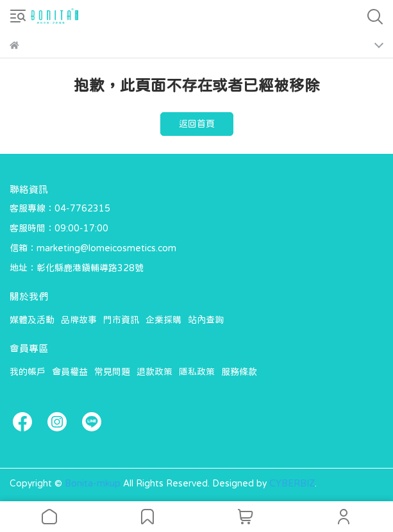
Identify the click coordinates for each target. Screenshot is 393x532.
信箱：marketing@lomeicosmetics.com (93, 248)
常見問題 (112, 372)
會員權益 (70, 372)
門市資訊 (121, 320)
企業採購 (163, 320)
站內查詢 (206, 320)
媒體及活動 (32, 320)
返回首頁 (197, 124)
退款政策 (155, 372)
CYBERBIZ (292, 483)
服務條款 (239, 372)
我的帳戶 (28, 372)
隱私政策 (197, 372)
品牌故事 (79, 320)
